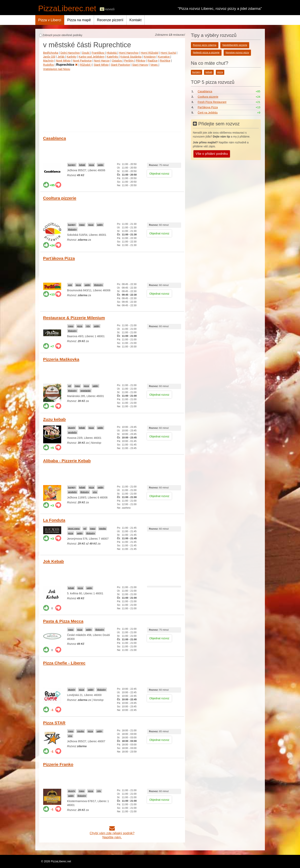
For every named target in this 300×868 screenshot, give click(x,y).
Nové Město (63, 61)
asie (70, 285)
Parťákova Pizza (59, 258)
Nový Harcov (102, 61)
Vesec (154, 65)
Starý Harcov (140, 65)
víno (95, 492)
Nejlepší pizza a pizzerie (206, 53)
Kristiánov (150, 57)
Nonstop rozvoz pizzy (237, 53)
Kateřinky (113, 57)
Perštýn (129, 61)
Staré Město (101, 65)
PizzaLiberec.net (67, 8)
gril (70, 386)
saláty (101, 165)
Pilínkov (141, 61)
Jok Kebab (54, 561)
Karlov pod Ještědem (92, 57)
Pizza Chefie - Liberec (64, 663)
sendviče (72, 432)
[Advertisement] (112, 100)
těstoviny (72, 229)
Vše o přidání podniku (212, 154)
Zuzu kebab (55, 419)
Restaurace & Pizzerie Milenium (74, 318)
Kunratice (164, 57)
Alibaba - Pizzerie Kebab (67, 461)
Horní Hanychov (129, 53)
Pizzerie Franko (58, 764)
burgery (72, 165)
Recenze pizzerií (110, 20)
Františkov (98, 53)
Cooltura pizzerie (60, 198)
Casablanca (55, 138)
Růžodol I (86, 65)
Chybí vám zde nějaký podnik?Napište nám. (112, 833)
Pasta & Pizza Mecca (63, 621)
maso (82, 225)
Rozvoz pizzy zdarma (205, 45)
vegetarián (86, 391)
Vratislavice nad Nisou (57, 69)
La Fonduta (54, 520)
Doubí (86, 53)
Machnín (48, 61)
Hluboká (112, 53)
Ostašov (117, 61)
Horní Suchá (168, 53)
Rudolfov (49, 65)
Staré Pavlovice (120, 65)
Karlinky (72, 57)
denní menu (74, 528)
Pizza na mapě (79, 20)
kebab (82, 165)
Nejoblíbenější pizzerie (235, 45)
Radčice (153, 61)
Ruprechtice (67, 65)
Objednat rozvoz (159, 174)
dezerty (72, 428)
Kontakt (136, 20)
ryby (88, 326)
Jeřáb (61, 57)
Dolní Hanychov (70, 53)
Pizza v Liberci (50, 20)
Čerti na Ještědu (208, 113)
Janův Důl (49, 57)
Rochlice (165, 61)
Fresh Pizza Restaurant (212, 102)
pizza (91, 165)
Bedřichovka (51, 53)
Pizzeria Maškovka (61, 359)
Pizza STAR (54, 723)
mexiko (103, 528)
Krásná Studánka (131, 57)
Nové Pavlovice (82, 61)
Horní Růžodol (150, 53)
